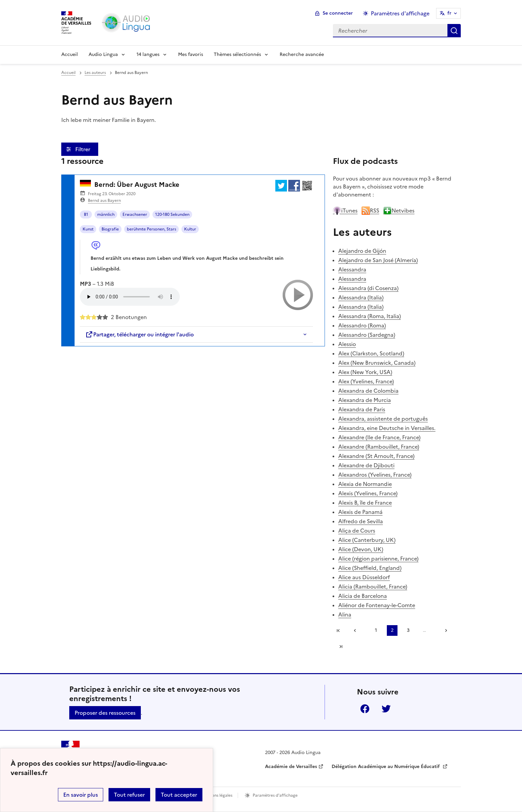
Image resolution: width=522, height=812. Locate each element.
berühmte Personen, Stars (151, 229)
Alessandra (352, 269)
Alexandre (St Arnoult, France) (376, 456)
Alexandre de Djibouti (366, 465)
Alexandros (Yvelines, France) (375, 475)
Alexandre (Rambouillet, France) (379, 447)
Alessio (347, 344)
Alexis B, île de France (365, 503)
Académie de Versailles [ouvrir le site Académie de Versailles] (291, 767)
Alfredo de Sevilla (361, 521)
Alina (345, 614)
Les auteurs (95, 73)
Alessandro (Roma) (362, 325)
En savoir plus (81, 795)
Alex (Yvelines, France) (366, 381)
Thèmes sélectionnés (237, 54)
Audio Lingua (103, 54)
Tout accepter (179, 795)
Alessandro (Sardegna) (367, 335)
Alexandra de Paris (362, 409)
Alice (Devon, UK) (361, 549)
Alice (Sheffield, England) (370, 568)
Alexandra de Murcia (365, 400)
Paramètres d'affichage (275, 795)
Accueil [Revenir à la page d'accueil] (70, 54)
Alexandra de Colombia (368, 391)
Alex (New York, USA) (365, 372)
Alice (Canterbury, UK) (367, 540)
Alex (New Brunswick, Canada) (377, 363)
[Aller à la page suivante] (444, 630)
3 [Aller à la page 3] (408, 630)
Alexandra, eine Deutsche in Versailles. (387, 428)
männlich (106, 214)
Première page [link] (338, 630)
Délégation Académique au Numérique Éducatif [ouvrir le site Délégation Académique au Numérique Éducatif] (386, 767)
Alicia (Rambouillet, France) (373, 587)
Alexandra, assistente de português (383, 419)
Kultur (190, 229)
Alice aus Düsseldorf (364, 577)
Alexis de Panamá (360, 512)
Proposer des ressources (105, 713)
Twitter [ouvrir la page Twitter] (386, 709)
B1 (86, 214)
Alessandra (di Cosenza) (368, 288)
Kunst (88, 229)
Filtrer (83, 149)
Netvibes (399, 210)
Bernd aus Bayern (104, 201)
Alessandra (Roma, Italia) (370, 316)
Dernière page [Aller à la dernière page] (341, 646)
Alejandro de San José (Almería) (378, 260)
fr (449, 13)
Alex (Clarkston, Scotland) (371, 353)
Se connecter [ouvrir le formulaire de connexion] (338, 13)
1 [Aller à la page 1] (376, 630)
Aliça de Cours (357, 531)
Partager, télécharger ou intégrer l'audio (139, 334)
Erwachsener (135, 214)
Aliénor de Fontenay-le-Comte (377, 605)
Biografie (110, 229)
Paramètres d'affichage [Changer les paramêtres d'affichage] (400, 13)
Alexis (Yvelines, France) (368, 493)
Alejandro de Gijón (362, 251)
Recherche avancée (302, 54)
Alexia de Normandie (365, 484)
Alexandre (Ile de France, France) (379, 437)
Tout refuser (129, 795)
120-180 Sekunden (172, 214)
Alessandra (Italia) (361, 297)
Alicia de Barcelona (363, 596)
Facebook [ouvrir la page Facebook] (365, 709)
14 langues (148, 54)
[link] (357, 630)
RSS (370, 210)
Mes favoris (191, 54)
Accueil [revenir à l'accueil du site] (68, 73)
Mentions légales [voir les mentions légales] (217, 795)
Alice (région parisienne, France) (378, 559)
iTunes (345, 210)
